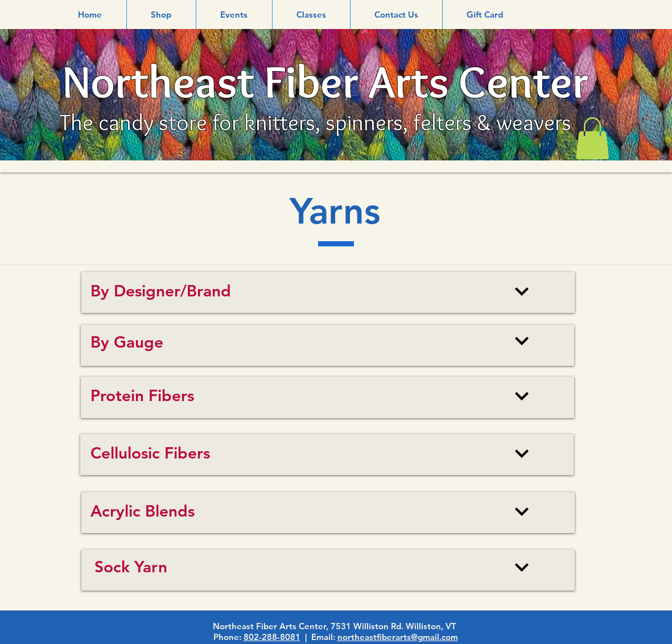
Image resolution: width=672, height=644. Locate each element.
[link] (592, 138)
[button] (161, 15)
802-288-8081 (272, 637)
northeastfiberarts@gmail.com (398, 637)
